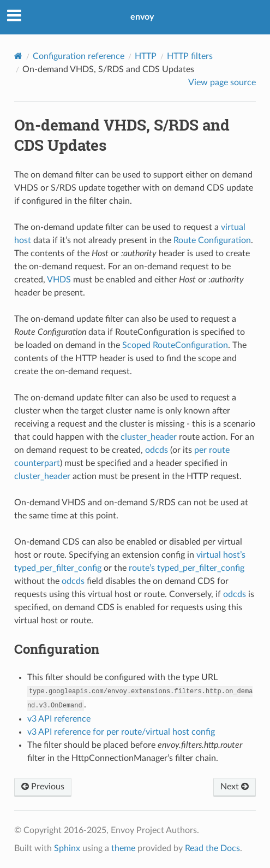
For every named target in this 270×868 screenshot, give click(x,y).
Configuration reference (79, 56)
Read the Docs (212, 848)
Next (235, 787)
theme (123, 848)
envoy (142, 17)
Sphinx (67, 848)
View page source (222, 82)
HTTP (146, 56)
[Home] (18, 56)
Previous (43, 787)
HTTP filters (190, 56)
